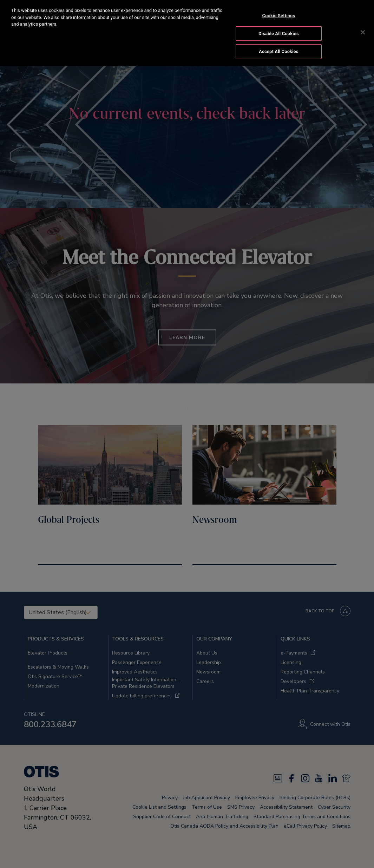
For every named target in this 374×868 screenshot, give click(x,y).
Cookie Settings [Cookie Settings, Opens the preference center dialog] (278, 16)
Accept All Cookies (278, 51)
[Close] (363, 32)
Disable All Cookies (279, 34)
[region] (187, 33)
